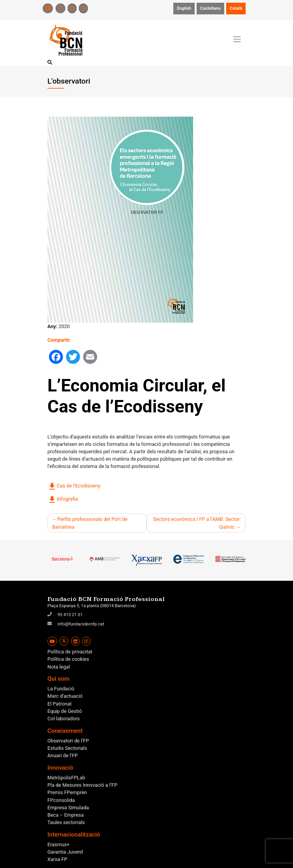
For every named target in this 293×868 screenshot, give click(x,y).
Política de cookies (68, 659)
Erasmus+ (58, 844)
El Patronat (59, 704)
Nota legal (59, 667)
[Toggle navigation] (237, 39)
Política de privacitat (70, 652)
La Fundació (61, 689)
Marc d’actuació (65, 696)
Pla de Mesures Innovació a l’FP (82, 785)
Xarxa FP (57, 859)
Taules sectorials (66, 822)
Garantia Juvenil (65, 852)
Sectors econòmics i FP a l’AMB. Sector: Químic (197, 523)
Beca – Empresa (65, 815)
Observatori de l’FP (68, 741)
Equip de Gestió (65, 711)
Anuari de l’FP (63, 755)
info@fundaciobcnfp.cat (81, 624)
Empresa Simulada (68, 808)
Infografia (63, 499)
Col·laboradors (64, 719)
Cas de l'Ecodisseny (74, 486)
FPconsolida (61, 800)
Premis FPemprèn (67, 792)
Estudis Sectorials (67, 748)
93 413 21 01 (70, 615)
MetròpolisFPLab (66, 778)
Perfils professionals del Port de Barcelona (90, 523)
